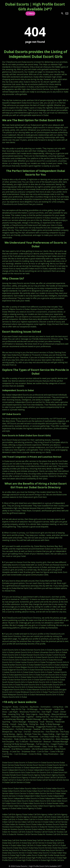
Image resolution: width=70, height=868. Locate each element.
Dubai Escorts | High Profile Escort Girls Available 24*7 (35, 7)
